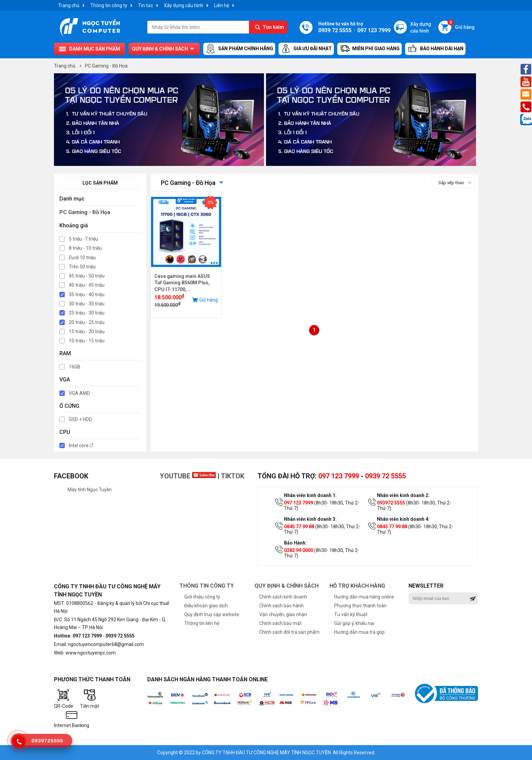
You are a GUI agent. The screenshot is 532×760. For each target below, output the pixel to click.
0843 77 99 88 (392, 527)
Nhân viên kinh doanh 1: (310, 495)
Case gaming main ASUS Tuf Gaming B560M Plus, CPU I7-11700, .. (182, 283)
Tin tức (146, 5)
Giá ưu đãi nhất (306, 49)
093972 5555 (391, 503)
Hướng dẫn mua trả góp (359, 632)
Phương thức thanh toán (360, 606)
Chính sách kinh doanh (283, 597)
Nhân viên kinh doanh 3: (310, 519)
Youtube (188, 476)
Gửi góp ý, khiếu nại (354, 623)
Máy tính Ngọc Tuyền (90, 490)
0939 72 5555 (385, 476)
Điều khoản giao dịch (206, 606)
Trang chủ (69, 5)
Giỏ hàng (461, 25)
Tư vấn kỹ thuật (351, 614)
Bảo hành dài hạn (435, 49)
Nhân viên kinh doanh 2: (403, 495)
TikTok (233, 476)
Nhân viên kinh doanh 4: (403, 519)
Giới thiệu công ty (202, 597)
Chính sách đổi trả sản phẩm (289, 632)
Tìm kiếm (273, 27)
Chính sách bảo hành (281, 606)
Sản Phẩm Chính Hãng (239, 49)
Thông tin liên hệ (202, 623)
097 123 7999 (339, 476)
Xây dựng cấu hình (184, 5)
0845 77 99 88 (299, 527)
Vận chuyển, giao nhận (283, 614)
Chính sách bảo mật (280, 623)
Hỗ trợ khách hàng (357, 586)
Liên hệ (222, 5)
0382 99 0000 (299, 550)
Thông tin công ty (109, 5)
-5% (210, 203)
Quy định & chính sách (160, 49)
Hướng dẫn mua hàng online (364, 597)
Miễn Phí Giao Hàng (369, 49)
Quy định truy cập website (212, 614)
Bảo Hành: (295, 543)
